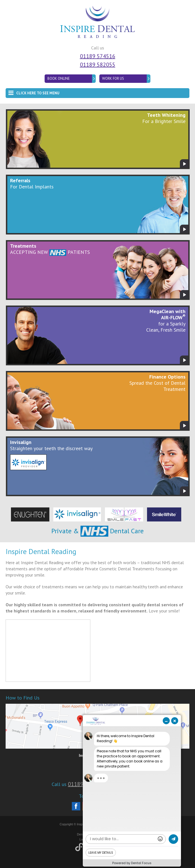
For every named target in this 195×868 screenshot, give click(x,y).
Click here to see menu (34, 92)
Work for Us (113, 78)
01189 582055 (98, 65)
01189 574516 (98, 56)
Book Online (59, 78)
